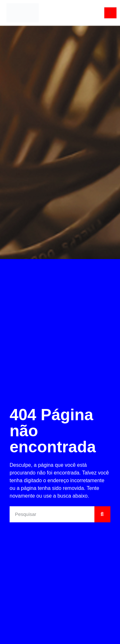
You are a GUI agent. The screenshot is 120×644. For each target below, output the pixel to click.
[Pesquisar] (102, 514)
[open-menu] (110, 13)
